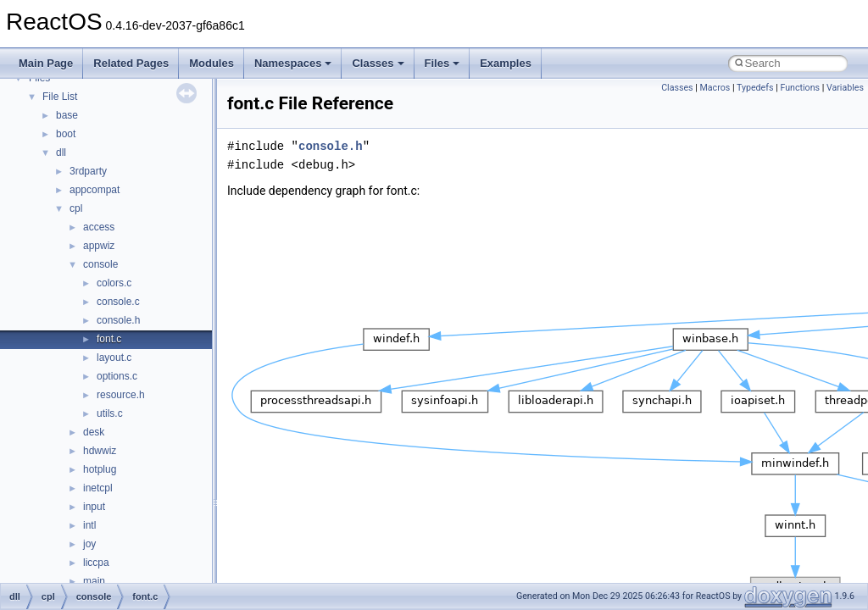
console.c (118, 302)
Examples (506, 63)
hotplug (100, 469)
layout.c (114, 358)
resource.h (121, 395)
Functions (800, 88)
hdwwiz (100, 451)
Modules (211, 63)
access (99, 227)
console (100, 264)
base (67, 115)
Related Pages (131, 63)
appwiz (99, 246)
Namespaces (293, 63)
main (94, 581)
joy (89, 544)
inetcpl (98, 488)
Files (442, 63)
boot (66, 134)
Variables (845, 88)
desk (94, 432)
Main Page (46, 63)
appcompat (95, 190)
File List (60, 97)
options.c (117, 376)
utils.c (110, 413)
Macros (715, 88)
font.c (109, 339)
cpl (76, 208)
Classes (378, 63)
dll (61, 152)
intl (89, 525)
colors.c (114, 283)
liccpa (96, 563)
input (94, 507)
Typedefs (755, 88)
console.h (118, 320)
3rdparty (88, 171)
